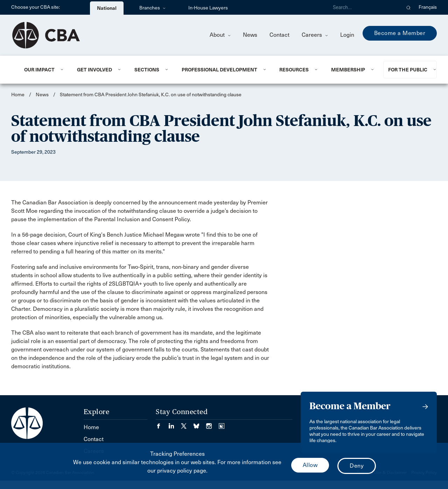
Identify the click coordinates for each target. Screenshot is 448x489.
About (220, 35)
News (250, 35)
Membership (348, 70)
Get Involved (94, 70)
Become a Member (400, 33)
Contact (279, 35)
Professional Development (219, 70)
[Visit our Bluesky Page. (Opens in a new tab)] (200, 424)
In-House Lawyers (208, 8)
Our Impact (39, 70)
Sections (147, 70)
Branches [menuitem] (152, 8)
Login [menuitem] (347, 35)
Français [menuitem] (428, 7)
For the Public (408, 70)
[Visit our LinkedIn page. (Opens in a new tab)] (175, 424)
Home (18, 95)
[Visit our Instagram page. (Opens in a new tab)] (212, 424)
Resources (294, 70)
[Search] (364, 7)
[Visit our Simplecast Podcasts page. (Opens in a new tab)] (222, 424)
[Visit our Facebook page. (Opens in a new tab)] (162, 424)
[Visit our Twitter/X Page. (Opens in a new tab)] (187, 424)
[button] (409, 7)
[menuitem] (42, 70)
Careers (315, 35)
